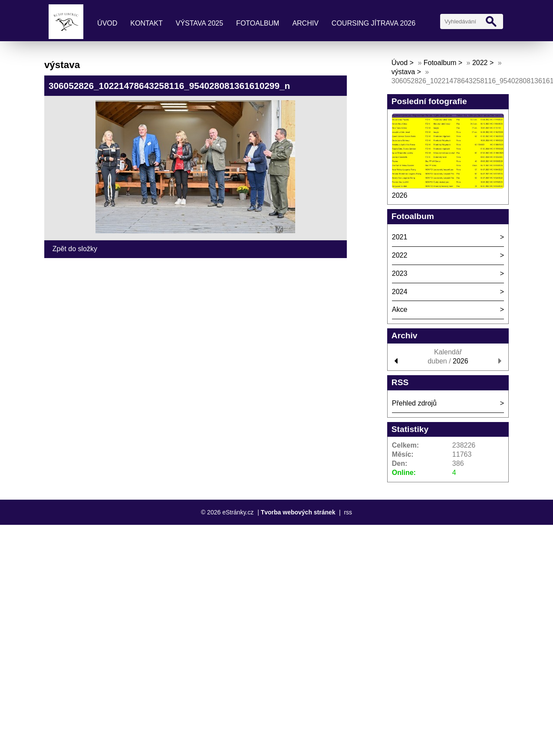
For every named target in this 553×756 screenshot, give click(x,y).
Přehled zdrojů (414, 403)
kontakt (146, 23)
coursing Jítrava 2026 (374, 23)
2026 (400, 195)
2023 (400, 273)
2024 (400, 292)
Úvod (107, 23)
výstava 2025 (199, 23)
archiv (305, 23)
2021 (400, 237)
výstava (403, 72)
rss (348, 512)
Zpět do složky (75, 249)
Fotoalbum (258, 23)
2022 (480, 63)
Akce (400, 309)
